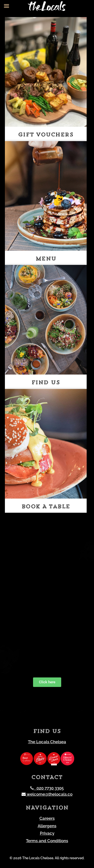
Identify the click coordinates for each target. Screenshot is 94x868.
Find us (46, 383)
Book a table (46, 507)
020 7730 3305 (47, 788)
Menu (46, 259)
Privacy (47, 833)
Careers (47, 818)
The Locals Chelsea (47, 742)
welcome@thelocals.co (47, 794)
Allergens (47, 826)
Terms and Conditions (47, 841)
